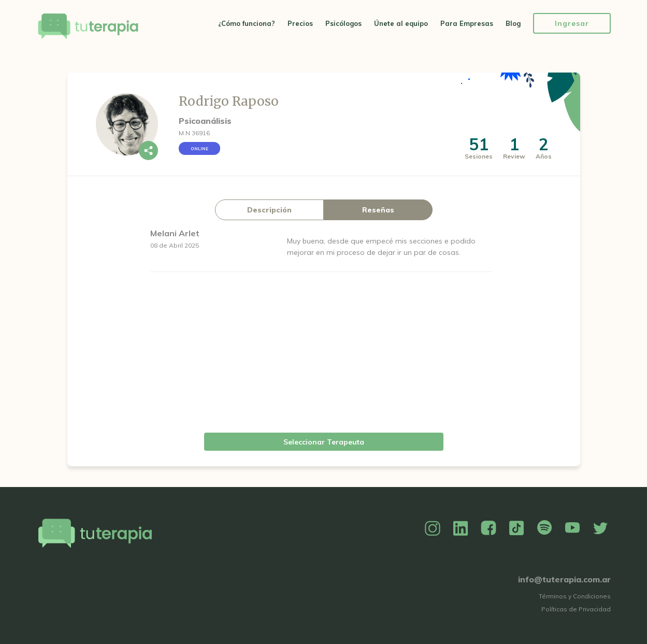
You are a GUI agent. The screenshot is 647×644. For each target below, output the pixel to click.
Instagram (433, 528)
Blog (513, 23)
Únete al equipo (401, 23)
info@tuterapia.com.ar (564, 579)
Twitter (600, 528)
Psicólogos (343, 23)
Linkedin (461, 528)
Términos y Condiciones (575, 596)
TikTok (516, 528)
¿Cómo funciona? (247, 23)
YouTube (572, 528)
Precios (300, 23)
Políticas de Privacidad (576, 609)
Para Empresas (467, 23)
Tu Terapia (88, 27)
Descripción (269, 210)
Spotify (544, 528)
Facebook (488, 528)
